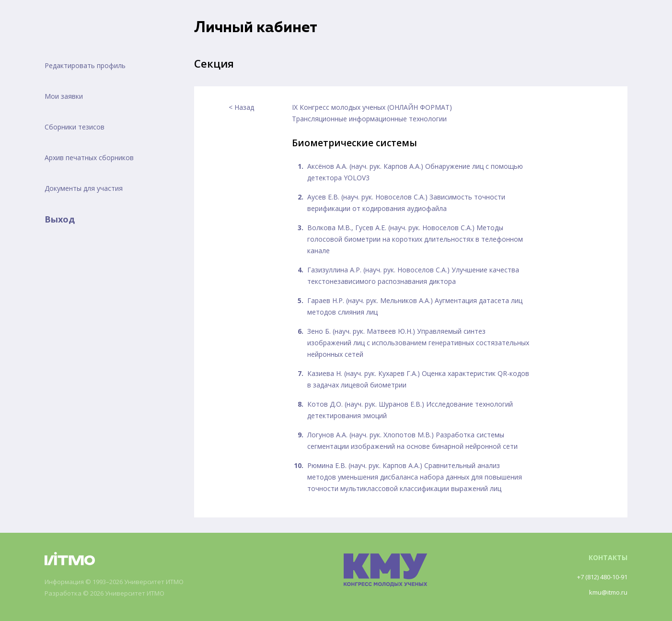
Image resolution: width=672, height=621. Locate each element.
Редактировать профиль (85, 65)
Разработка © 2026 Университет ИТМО (110, 593)
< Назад (241, 107)
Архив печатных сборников (89, 158)
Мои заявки (64, 96)
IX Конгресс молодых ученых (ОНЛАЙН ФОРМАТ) (372, 107)
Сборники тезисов (75, 127)
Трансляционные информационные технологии (369, 119)
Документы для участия (84, 188)
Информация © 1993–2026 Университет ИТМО (122, 582)
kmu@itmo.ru (607, 592)
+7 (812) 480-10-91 (598, 577)
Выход (60, 219)
